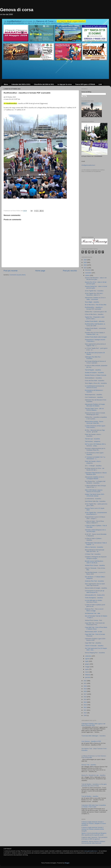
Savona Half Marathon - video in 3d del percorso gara (96, 279)
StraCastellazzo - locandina (93, 378)
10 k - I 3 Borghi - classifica (93, 466)
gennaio (88, 677)
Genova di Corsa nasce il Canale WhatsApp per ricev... (95, 414)
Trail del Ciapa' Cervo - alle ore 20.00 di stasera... (94, 409)
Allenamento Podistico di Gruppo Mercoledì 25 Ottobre (95, 405)
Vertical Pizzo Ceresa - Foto (93, 620)
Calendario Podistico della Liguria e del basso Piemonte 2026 (93, 724)
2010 (85, 713)
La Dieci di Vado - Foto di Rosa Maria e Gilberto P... (94, 522)
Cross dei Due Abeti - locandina (95, 381)
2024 (85, 265)
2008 (85, 715)
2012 (85, 707)
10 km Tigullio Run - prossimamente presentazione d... (96, 513)
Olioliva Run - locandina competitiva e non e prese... (96, 418)
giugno (87, 664)
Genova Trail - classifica (89, 765)
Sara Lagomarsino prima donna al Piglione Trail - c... (95, 345)
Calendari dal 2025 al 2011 (21, 84)
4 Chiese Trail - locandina (93, 554)
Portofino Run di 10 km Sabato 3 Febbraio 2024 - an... (95, 333)
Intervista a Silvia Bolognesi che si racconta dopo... (95, 531)
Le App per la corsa (65, 84)
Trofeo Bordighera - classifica (94, 598)
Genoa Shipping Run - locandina (95, 653)
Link (100, 84)
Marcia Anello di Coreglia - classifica (96, 588)
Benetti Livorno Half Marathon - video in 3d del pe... (94, 562)
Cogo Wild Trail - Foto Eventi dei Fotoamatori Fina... (95, 624)
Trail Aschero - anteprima (93, 441)
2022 (85, 681)
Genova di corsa (17, 10)
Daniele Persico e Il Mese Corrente (96, 375)
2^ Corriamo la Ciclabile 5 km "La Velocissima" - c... (95, 458)
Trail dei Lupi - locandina (92, 439)
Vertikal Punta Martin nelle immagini (96, 337)
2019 (85, 689)
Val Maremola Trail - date (93, 613)
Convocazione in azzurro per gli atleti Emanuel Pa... (95, 591)
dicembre (88, 270)
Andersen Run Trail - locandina (94, 581)
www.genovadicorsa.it (91, 851)
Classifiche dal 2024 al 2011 (44, 84)
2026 (85, 260)
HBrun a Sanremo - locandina (94, 547)
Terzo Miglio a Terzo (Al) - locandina (96, 383)
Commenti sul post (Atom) (18, 275)
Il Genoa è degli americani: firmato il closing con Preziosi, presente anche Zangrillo (93, 829)
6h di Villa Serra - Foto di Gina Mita (96, 305)
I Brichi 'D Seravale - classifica (94, 646)
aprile (87, 669)
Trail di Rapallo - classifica (93, 370)
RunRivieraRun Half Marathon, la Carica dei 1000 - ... (95, 325)
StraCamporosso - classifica (93, 395)
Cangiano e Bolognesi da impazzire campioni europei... (96, 558)
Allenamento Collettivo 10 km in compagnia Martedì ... (95, 478)
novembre (88, 273)
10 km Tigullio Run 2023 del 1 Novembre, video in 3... (94, 294)
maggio (88, 667)
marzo (87, 672)
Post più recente (11, 271)
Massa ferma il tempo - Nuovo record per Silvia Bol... (94, 422)
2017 (85, 694)
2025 (85, 262)
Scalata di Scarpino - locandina (94, 373)
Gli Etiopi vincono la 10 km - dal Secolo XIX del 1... (95, 469)
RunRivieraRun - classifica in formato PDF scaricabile (94, 308)
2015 (85, 699)
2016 (85, 697)
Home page (40, 271)
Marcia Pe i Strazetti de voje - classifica (93, 775)
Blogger (67, 863)
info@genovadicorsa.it (88, 165)
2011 (85, 710)
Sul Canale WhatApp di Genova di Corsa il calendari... (95, 362)
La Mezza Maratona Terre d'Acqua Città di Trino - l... (95, 486)
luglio (87, 661)
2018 (85, 691)
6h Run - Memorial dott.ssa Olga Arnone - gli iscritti (95, 431)
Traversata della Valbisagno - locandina (93, 736)
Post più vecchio (70, 271)
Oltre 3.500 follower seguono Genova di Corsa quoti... (94, 491)
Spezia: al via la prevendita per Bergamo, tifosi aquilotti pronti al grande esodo (94, 834)
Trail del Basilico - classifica (90, 796)
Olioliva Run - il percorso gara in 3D (96, 312)
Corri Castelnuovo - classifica (94, 397)
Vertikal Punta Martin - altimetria (95, 321)
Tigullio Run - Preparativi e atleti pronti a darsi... (95, 318)
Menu (6, 84)
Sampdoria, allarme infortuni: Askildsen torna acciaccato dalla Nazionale (93, 842)
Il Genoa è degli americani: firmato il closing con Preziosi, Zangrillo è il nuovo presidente (94, 823)
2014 (85, 702)
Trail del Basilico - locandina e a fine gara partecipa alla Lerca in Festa (94, 785)
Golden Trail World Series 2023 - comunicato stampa (95, 495)
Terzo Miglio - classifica (92, 302)
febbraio (88, 675)
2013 (85, 705)
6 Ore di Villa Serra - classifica (94, 314)
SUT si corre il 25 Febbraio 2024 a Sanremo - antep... (95, 445)
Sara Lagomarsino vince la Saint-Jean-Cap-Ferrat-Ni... (95, 585)
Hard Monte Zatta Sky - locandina (95, 501)
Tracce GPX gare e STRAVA (85, 84)
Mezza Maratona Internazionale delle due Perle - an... (95, 551)
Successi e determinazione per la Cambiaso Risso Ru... (95, 449)
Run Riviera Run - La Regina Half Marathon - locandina (95, 482)
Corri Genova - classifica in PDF (91, 741)
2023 (85, 268)
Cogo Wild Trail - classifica (93, 643)
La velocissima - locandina (93, 499)
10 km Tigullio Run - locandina (94, 291)
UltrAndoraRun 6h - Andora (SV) (95, 595)
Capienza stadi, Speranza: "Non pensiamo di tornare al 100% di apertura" (94, 838)
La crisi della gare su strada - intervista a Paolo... (94, 601)
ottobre (88, 275)
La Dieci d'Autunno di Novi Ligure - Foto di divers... (95, 427)
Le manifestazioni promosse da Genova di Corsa (94, 387)
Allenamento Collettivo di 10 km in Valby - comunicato (95, 298)
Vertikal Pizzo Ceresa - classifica (95, 565)
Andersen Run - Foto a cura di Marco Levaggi (94, 610)
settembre (88, 656)
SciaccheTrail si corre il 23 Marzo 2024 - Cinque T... (95, 518)
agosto (87, 659)
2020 (85, 686)
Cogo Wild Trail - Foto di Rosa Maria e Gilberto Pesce (96, 628)
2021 (85, 683)
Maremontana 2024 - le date (94, 632)
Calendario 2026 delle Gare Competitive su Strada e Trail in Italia (94, 806)
